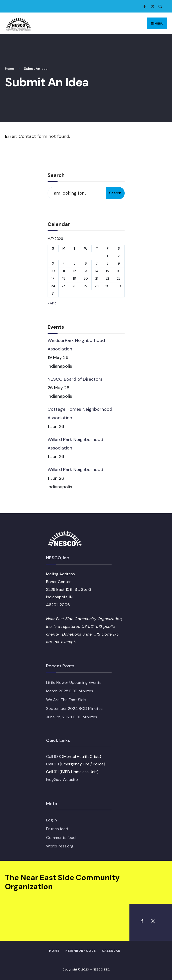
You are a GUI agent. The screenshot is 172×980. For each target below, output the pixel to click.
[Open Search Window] (159, 6)
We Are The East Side (66, 700)
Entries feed (57, 829)
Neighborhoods (81, 951)
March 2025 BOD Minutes (70, 691)
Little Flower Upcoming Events (74, 682)
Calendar (111, 951)
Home (10, 69)
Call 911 (52, 764)
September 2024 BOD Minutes (74, 708)
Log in (51, 820)
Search (115, 193)
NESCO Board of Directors (75, 379)
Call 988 (53, 757)
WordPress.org (60, 846)
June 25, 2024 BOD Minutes (72, 717)
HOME (54, 951)
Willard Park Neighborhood (75, 469)
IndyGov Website (62, 780)
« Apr (52, 303)
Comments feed (61, 838)
